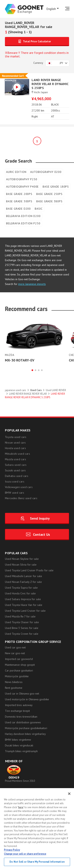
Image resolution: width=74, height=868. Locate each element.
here (21, 807)
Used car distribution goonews (23, 723)
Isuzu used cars (15, 482)
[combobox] (57, 63)
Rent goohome (14, 688)
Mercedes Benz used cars (21, 498)
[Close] (69, 794)
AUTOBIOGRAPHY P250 (22, 179)
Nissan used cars (15, 443)
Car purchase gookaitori (19, 671)
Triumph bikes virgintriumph (21, 751)
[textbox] (57, 63)
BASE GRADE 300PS (19, 201)
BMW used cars (15, 493)
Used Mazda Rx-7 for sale (20, 617)
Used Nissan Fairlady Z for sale (23, 582)
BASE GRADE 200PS (19, 194)
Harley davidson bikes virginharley (25, 734)
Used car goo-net (15, 648)
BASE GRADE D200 (18, 209)
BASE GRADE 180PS (56, 187)
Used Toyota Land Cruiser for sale (25, 611)
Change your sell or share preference (25, 854)
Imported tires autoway (19, 705)
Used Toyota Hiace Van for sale (24, 605)
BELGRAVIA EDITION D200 (23, 216)
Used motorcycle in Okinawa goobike (27, 699)
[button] (32, 370)
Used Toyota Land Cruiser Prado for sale (29, 571)
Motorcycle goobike (17, 676)
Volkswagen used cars (19, 487)
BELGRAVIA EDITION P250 (23, 223)
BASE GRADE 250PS (49, 194)
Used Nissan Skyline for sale (22, 559)
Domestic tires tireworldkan (21, 717)
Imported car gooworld (19, 659)
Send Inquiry (40, 519)
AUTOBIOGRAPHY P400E (22, 187)
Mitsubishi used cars (17, 454)
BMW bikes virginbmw (18, 740)
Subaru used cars (16, 465)
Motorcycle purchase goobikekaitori (26, 728)
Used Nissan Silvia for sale (21, 565)
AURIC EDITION (16, 172)
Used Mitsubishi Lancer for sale (23, 576)
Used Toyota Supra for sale (21, 588)
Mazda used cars (15, 459)
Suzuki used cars (15, 471)
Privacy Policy (12, 850)
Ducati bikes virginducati (19, 746)
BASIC (39, 209)
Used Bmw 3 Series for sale (22, 628)
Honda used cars (15, 448)
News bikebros (14, 682)
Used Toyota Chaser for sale (22, 622)
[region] (37, 828)
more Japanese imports (32, 284)
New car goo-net (15, 653)
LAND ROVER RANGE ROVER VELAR (28, 394)
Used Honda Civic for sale (20, 594)
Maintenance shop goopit (20, 665)
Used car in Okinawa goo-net (22, 694)
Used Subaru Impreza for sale (23, 599)
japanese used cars (15, 390)
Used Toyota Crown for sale (22, 634)
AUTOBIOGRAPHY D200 (46, 172)
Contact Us (41, 535)
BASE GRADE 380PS (49, 201)
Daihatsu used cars (17, 476)
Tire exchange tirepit (17, 711)
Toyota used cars (16, 437)
